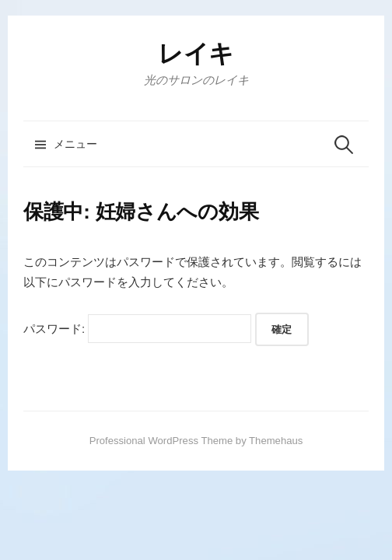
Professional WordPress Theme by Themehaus (196, 441)
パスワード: (137, 329)
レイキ (196, 54)
